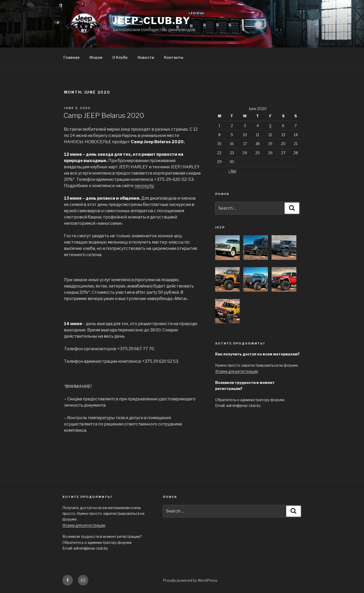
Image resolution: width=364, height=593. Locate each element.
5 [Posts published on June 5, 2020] (270, 126)
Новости (146, 57)
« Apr (232, 171)
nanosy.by (144, 186)
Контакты (174, 57)
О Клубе (120, 57)
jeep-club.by (152, 21)
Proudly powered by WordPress (190, 580)
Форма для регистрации (237, 371)
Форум (96, 57)
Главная (71, 57)
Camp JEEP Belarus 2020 (104, 115)
